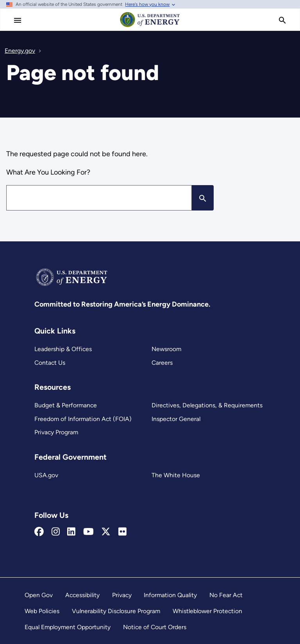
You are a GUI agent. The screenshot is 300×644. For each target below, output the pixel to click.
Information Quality (171, 595)
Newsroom (167, 349)
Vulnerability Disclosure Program (116, 611)
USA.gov (46, 475)
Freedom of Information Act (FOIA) (82, 419)
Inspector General (176, 419)
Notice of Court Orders (155, 627)
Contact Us (50, 363)
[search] (282, 20)
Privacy (122, 595)
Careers (162, 363)
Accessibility (82, 595)
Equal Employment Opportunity (68, 627)
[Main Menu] (18, 20)
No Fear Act (226, 595)
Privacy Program (57, 432)
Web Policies (42, 611)
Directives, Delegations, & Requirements (206, 405)
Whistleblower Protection (208, 611)
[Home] (150, 27)
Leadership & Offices (63, 349)
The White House (175, 475)
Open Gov (39, 595)
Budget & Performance (65, 405)
